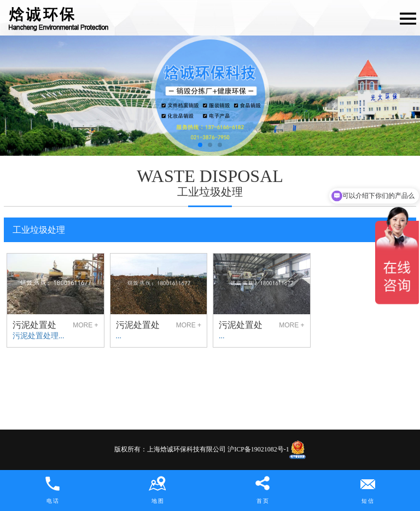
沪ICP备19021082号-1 (258, 449)
